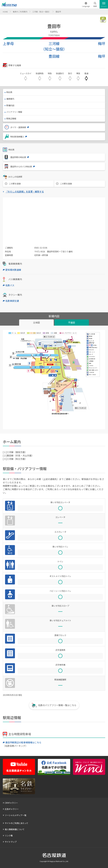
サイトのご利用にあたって (17, 823)
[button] (95, 5)
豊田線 (54, 56)
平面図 (72, 323)
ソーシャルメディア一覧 (16, 815)
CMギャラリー (11, 803)
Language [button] (86, 6)
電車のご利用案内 (20, 12)
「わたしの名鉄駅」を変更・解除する (25, 192)
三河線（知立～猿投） (41, 12)
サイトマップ (11, 842)
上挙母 (8, 43)
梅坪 (102, 43)
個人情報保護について (15, 829)
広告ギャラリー (12, 809)
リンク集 (9, 835)
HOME (5, 12)
